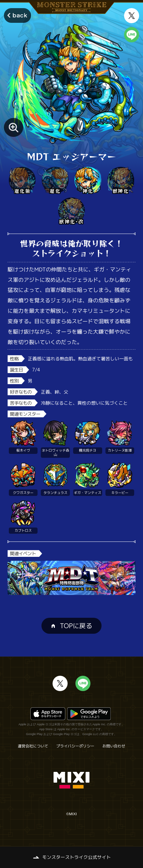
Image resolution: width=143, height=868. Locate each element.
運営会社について (33, 746)
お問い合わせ (114, 746)
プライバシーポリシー (75, 746)
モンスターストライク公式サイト (76, 857)
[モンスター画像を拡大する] (13, 127)
